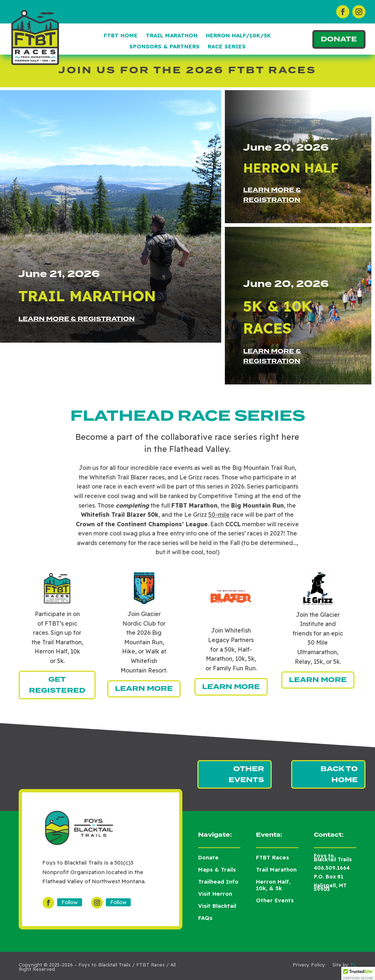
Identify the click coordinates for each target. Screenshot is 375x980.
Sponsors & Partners (164, 47)
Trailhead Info (218, 882)
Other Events (246, 775)
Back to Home (339, 775)
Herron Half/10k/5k (238, 36)
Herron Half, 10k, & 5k (273, 885)
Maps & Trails (217, 870)
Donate (339, 39)
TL (353, 965)
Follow (70, 902)
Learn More (144, 689)
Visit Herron (215, 894)
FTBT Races (272, 857)
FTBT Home (121, 36)
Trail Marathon (172, 36)
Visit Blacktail (217, 906)
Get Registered (57, 685)
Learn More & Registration (77, 319)
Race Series (227, 47)
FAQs (205, 918)
